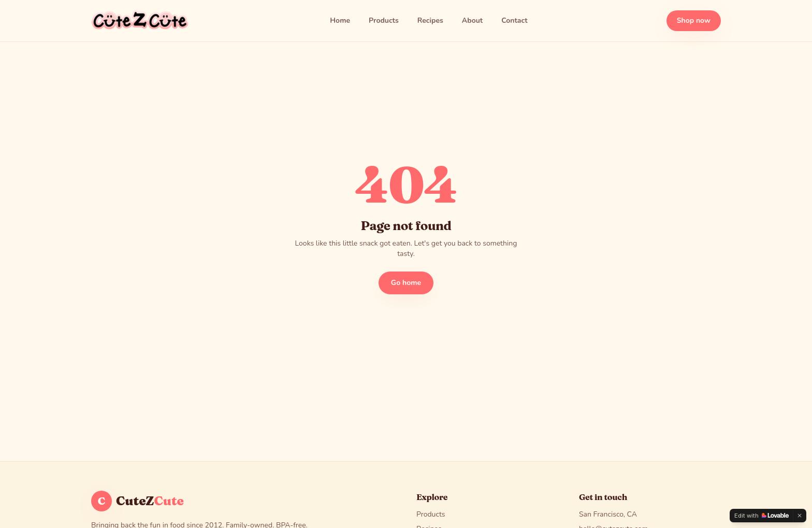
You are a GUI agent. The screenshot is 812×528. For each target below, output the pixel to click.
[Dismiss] (800, 516)
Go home (406, 283)
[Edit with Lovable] (762, 516)
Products (384, 20)
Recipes (430, 20)
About (472, 20)
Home (340, 20)
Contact (514, 20)
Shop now (694, 20)
